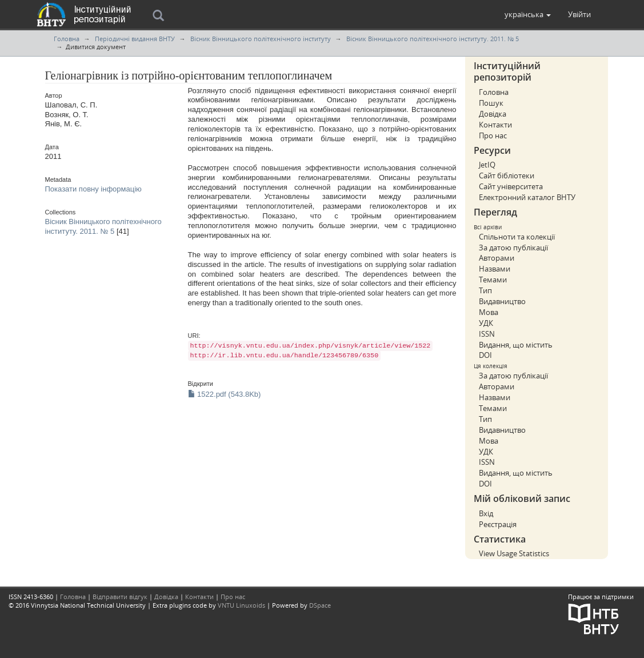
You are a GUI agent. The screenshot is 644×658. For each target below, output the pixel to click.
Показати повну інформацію (93, 189)
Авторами (497, 258)
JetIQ (487, 165)
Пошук (491, 103)
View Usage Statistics (514, 553)
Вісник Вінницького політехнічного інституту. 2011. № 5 (433, 39)
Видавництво (502, 301)
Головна (67, 39)
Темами (493, 280)
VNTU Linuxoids (241, 605)
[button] (528, 14)
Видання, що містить (516, 345)
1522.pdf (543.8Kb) (225, 394)
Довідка (493, 114)
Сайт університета (511, 186)
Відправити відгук (120, 597)
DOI (485, 355)
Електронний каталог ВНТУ (527, 197)
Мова (489, 312)
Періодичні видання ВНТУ (135, 39)
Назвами (495, 269)
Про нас (493, 135)
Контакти (495, 125)
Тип (485, 290)
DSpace (320, 605)
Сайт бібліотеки (507, 176)
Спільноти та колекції (517, 237)
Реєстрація (498, 524)
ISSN (487, 334)
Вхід (486, 513)
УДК (486, 323)
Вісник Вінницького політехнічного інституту (261, 39)
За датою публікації (513, 248)
